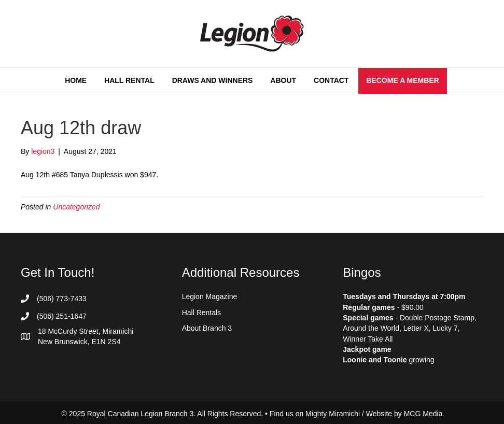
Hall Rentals (201, 313)
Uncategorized (76, 207)
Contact (331, 80)
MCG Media (423, 414)
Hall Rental (129, 80)
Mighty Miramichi (333, 414)
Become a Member (403, 80)
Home (76, 80)
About (283, 80)
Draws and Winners (213, 80)
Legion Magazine (210, 296)
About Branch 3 (207, 328)
